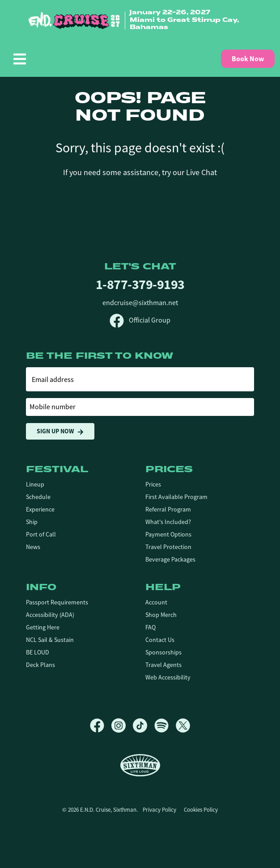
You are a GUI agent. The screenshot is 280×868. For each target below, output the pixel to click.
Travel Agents (163, 665)
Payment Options (168, 534)
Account (156, 602)
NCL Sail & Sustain (50, 640)
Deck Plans (40, 665)
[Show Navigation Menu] (20, 59)
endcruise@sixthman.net (140, 303)
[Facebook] (101, 725)
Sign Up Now (60, 431)
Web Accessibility (168, 677)
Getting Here (43, 627)
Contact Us (160, 640)
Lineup (35, 484)
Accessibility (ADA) (50, 615)
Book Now (248, 59)
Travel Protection (168, 547)
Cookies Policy (201, 810)
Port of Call (41, 534)
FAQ (151, 627)
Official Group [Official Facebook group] (140, 320)
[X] (183, 725)
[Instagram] (122, 725)
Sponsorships (163, 652)
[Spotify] (165, 725)
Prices (153, 484)
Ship (32, 522)
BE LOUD (38, 652)
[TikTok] (144, 725)
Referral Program (168, 509)
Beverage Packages (170, 559)
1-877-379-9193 (140, 284)
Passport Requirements (57, 602)
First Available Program (176, 497)
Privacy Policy (159, 810)
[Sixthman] (140, 765)
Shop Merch (161, 615)
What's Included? (168, 522)
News (33, 547)
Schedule (38, 497)
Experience (40, 509)
